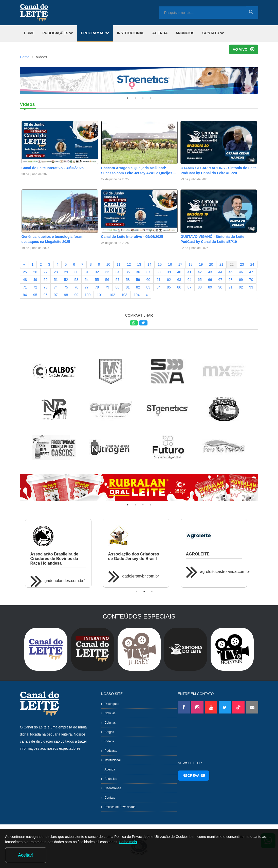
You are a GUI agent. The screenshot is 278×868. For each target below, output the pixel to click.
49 (35, 280)
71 (25, 287)
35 (128, 272)
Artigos (109, 732)
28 (56, 272)
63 (179, 280)
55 (97, 280)
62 (169, 280)
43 (210, 272)
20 (211, 264)
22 (232, 264)
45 (231, 272)
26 (35, 272)
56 (107, 280)
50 (46, 280)
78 (97, 287)
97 (56, 295)
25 (25, 272)
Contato (110, 798)
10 (108, 264)
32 (97, 272)
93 (251, 287)
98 (66, 295)
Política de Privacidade (120, 807)
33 (107, 272)
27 (46, 272)
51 (56, 280)
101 (100, 295)
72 (35, 287)
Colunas (110, 723)
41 (190, 272)
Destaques (112, 704)
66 (210, 280)
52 (66, 280)
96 (46, 295)
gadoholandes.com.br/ (65, 581)
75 (66, 287)
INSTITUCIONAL (131, 33)
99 (76, 295)
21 (221, 264)
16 (170, 264)
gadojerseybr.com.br (141, 576)
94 (25, 295)
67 (220, 280)
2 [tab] (135, 98)
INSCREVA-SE (193, 776)
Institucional (113, 760)
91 (231, 287)
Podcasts (111, 751)
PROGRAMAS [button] (95, 33)
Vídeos (109, 741)
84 (159, 287)
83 (148, 287)
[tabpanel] (139, 81)
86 (179, 287)
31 (87, 272)
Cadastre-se (113, 788)
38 (159, 272)
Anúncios (111, 779)
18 (191, 264)
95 (35, 295)
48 (25, 280)
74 (56, 287)
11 (119, 264)
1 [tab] (128, 98)
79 (107, 287)
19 (201, 264)
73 (46, 287)
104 (136, 295)
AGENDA (160, 33)
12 (129, 264)
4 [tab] (151, 98)
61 (159, 280)
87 (190, 287)
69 (241, 280)
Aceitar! (252, 855)
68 (231, 280)
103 (124, 295)
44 (220, 272)
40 (179, 272)
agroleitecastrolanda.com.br (225, 572)
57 (118, 280)
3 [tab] (143, 98)
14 (150, 264)
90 (220, 287)
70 (251, 280)
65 (200, 280)
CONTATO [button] (213, 33)
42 (200, 272)
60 (148, 280)
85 (169, 287)
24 (252, 264)
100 (88, 295)
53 (76, 280)
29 (66, 272)
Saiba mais (169, 856)
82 (138, 287)
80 (118, 287)
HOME (29, 33)
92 (241, 287)
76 (76, 287)
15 (160, 264)
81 (128, 287)
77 (87, 287)
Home (25, 57)
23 (242, 264)
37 (148, 272)
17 (180, 264)
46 (241, 272)
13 (139, 264)
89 (210, 287)
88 (200, 287)
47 (251, 272)
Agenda (110, 769)
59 (138, 280)
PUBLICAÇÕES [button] (58, 33)
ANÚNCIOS (185, 33)
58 (128, 280)
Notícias (110, 713)
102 (112, 295)
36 (138, 272)
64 (190, 280)
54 (87, 280)
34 (118, 272)
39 (169, 272)
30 (76, 272)
